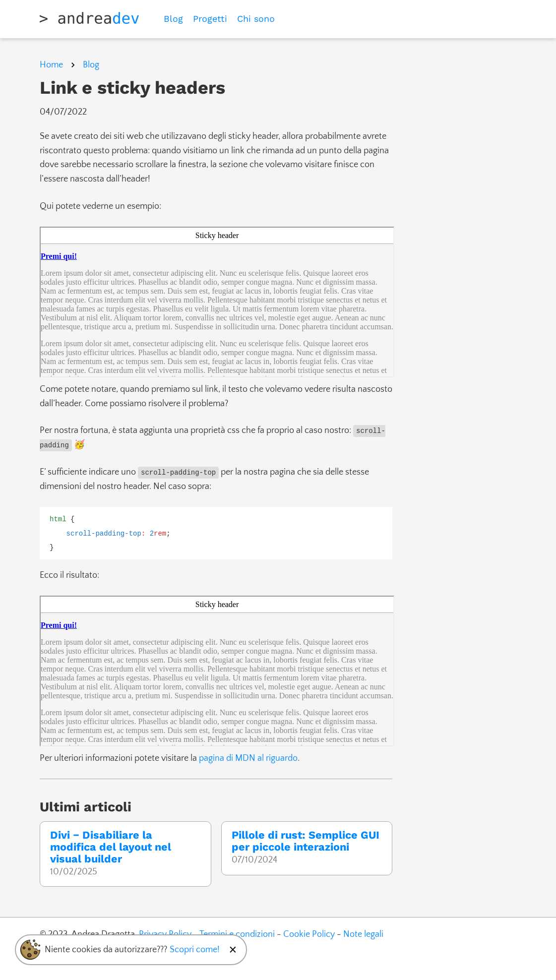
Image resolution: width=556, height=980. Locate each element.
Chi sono (256, 19)
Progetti (210, 19)
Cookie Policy (309, 934)
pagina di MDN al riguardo (248, 758)
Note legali (363, 934)
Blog (173, 19)
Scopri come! (195, 950)
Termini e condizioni (237, 934)
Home (51, 65)
